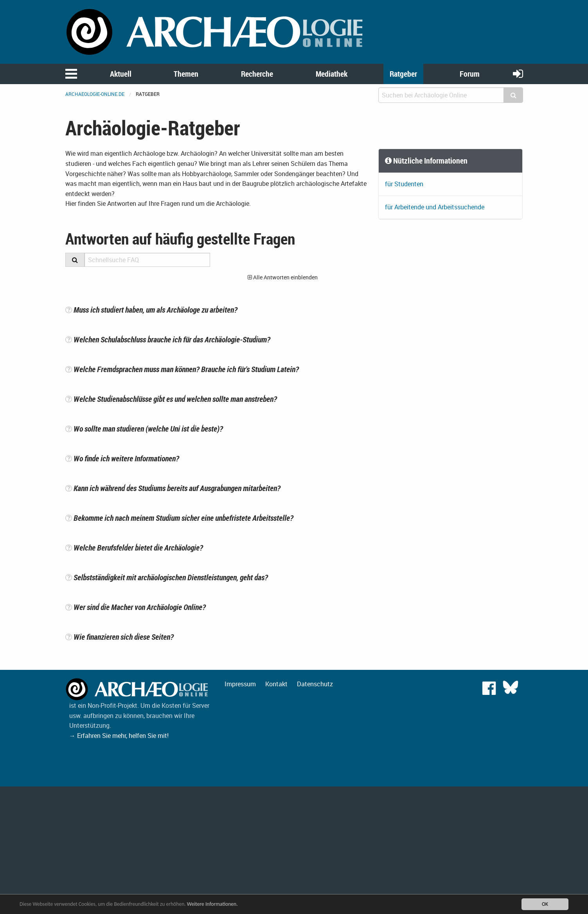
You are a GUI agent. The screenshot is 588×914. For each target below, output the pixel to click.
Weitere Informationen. (212, 904)
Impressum (240, 684)
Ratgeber (403, 74)
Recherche (257, 74)
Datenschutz (315, 684)
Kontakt (276, 684)
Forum (470, 74)
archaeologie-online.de (95, 94)
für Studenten (404, 184)
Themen (186, 74)
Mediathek (332, 74)
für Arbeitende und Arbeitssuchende (435, 207)
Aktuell (121, 74)
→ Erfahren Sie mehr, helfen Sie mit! (119, 736)
